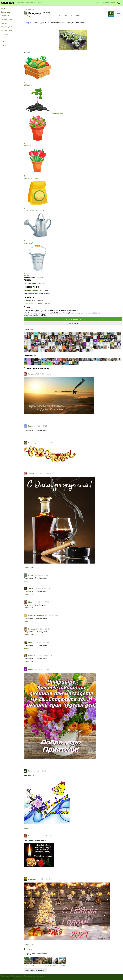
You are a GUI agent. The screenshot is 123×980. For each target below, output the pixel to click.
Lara (30, 771)
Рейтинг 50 (28, 275)
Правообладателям (17, 976)
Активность (20, 3)
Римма (56, 962)
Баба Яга (32, 656)
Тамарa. (31, 374)
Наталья (31, 836)
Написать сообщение (73, 319)
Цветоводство (6, 16)
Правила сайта (6, 976)
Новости (4, 23)
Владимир (32, 443)
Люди (39, 3)
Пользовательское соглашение (34, 976)
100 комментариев (31, 178)
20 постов (28, 146)
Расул (30, 426)
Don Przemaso (49, 962)
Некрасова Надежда (36, 615)
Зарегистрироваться (109, 3)
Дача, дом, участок (7, 27)
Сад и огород (5, 12)
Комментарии (31, 3)
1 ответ (27, 567)
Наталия (32, 629)
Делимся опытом (7, 19)
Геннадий (63, 962)
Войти (98, 3)
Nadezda (41, 962)
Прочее (4, 45)
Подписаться (73, 323)
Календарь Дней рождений (35, 970)
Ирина (31, 575)
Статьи (3, 41)
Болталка (4, 38)
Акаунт (34, 962)
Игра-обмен (5, 34)
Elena (30, 602)
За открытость (57, 113)
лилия (31, 589)
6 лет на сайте (29, 243)
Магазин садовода (7, 30)
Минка (31, 669)
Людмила (32, 879)
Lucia (27, 962)
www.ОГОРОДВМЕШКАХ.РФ (39, 304)
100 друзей (28, 85)
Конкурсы (4, 8)
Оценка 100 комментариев (34, 210)
